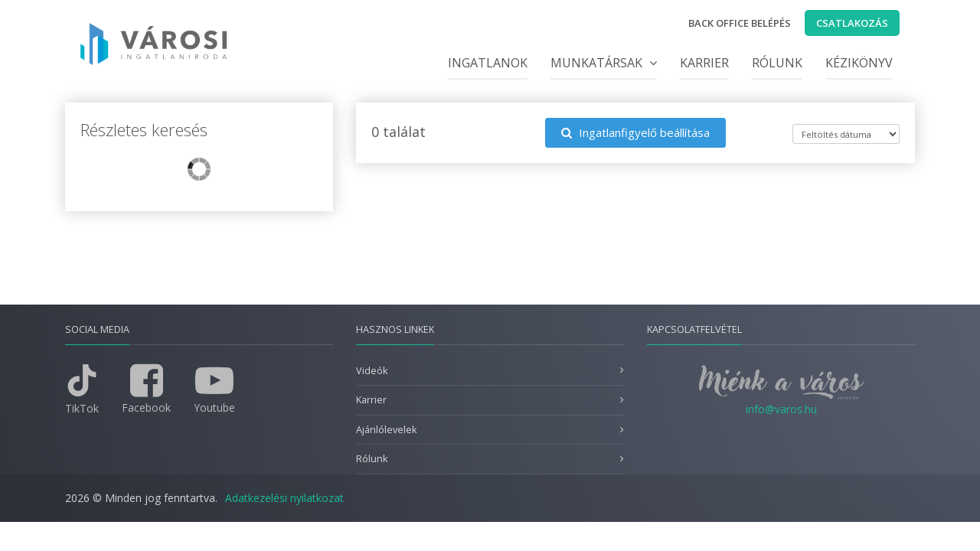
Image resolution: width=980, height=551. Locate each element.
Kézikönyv (859, 63)
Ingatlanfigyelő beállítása (635, 132)
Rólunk (777, 63)
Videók (372, 371)
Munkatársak (604, 63)
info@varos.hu (781, 409)
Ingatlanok (488, 63)
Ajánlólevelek (386, 430)
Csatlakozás (852, 23)
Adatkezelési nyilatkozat (284, 498)
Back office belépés (740, 23)
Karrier (704, 63)
